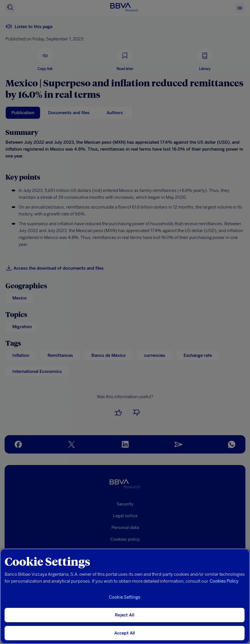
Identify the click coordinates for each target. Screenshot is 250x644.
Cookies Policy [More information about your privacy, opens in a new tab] (224, 581)
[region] (125, 596)
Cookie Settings (125, 597)
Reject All (125, 615)
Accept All (125, 633)
